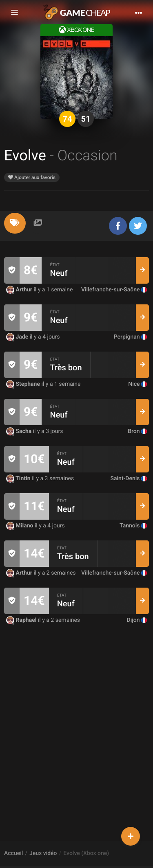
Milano (20, 526)
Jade (18, 337)
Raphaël (22, 620)
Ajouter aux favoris (32, 177)
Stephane (24, 384)
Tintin (19, 479)
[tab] (15, 223)
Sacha (20, 431)
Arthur (20, 290)
